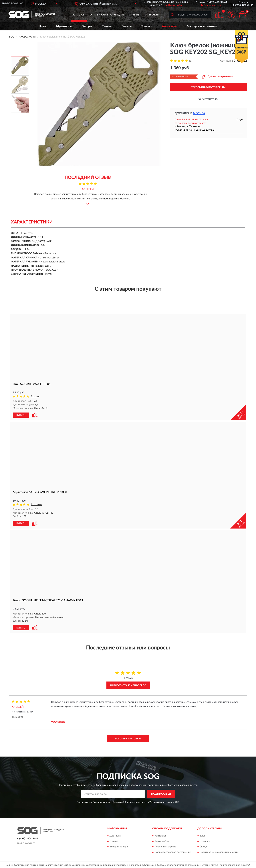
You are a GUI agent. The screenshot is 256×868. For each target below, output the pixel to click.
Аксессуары (169, 26)
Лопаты (126, 26)
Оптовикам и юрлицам (107, 15)
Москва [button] (199, 113)
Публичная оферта (165, 846)
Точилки (147, 26)
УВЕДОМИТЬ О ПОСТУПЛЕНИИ (208, 87)
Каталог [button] (79, 15)
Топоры (87, 26)
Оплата (114, 840)
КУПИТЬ (21, 415)
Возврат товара (119, 846)
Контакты (152, 15)
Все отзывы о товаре (128, 738)
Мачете (107, 26)
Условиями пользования (162, 801)
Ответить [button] (58, 721)
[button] (211, 5)
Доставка (115, 835)
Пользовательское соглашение (173, 851)
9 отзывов (36, 504)
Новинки (205, 840)
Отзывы (135, 15)
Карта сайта (162, 840)
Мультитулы (64, 26)
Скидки (204, 846)
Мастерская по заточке (202, 26)
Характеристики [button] (208, 99)
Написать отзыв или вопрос (128, 685)
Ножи (43, 26)
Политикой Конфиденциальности (130, 801)
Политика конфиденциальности (219, 851)
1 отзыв (35, 396)
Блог (202, 835)
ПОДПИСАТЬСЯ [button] (161, 793)
